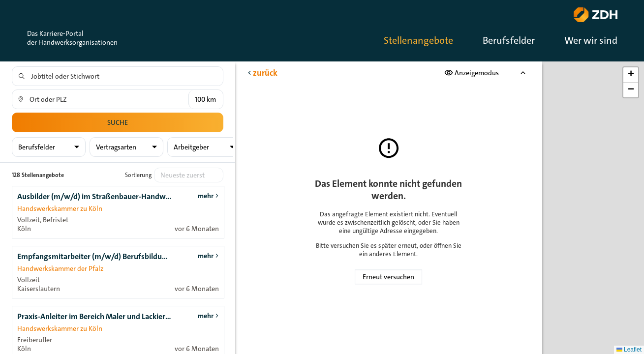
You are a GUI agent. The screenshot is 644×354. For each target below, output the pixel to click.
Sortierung (138, 175)
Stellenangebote (418, 40)
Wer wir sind (591, 40)
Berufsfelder (509, 40)
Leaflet (629, 350)
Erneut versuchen (388, 277)
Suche (118, 122)
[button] (631, 75)
